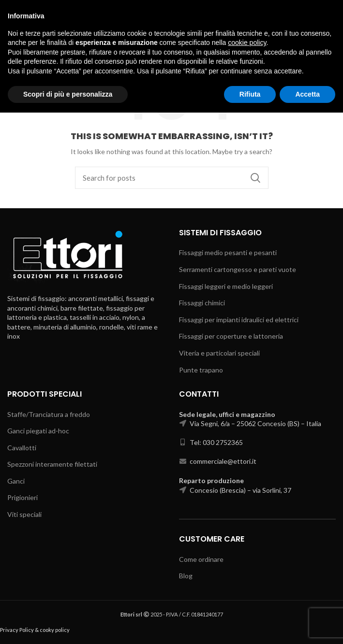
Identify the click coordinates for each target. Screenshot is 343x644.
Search (255, 178)
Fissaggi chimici (202, 303)
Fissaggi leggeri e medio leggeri (226, 286)
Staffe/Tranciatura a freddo (49, 414)
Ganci (16, 481)
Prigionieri (22, 497)
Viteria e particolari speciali (219, 353)
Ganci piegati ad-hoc (38, 431)
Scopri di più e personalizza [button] (68, 625)
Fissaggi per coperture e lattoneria (231, 336)
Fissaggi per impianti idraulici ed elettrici (239, 320)
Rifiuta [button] (250, 625)
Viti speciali (24, 514)
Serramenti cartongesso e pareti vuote (238, 269)
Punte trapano (201, 370)
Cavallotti (22, 448)
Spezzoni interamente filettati (52, 464)
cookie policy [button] (247, 574)
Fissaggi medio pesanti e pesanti (228, 252)
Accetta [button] (307, 625)
